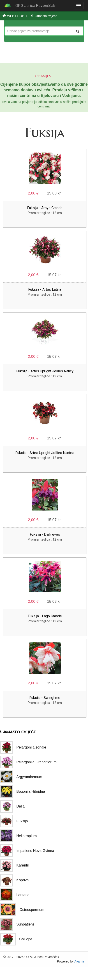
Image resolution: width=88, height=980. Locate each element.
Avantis (79, 961)
